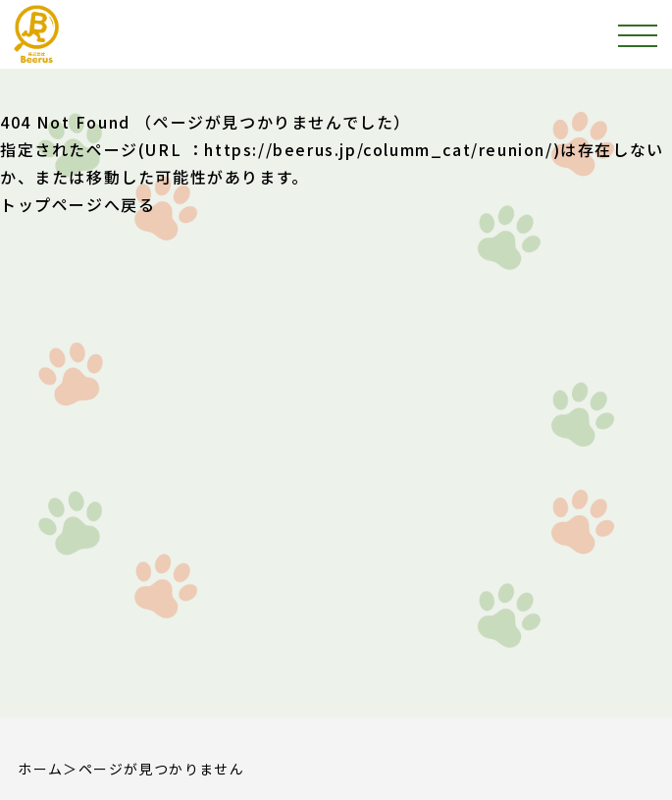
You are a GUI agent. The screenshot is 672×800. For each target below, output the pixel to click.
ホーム (40, 769)
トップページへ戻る (78, 204)
